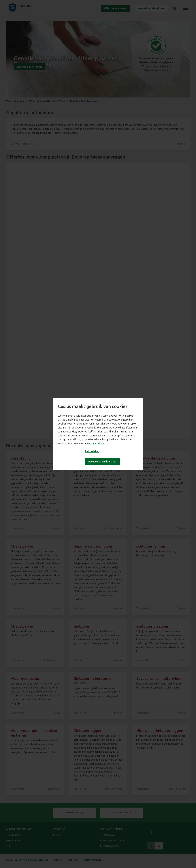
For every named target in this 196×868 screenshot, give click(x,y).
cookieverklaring (96, 443)
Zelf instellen (92, 451)
